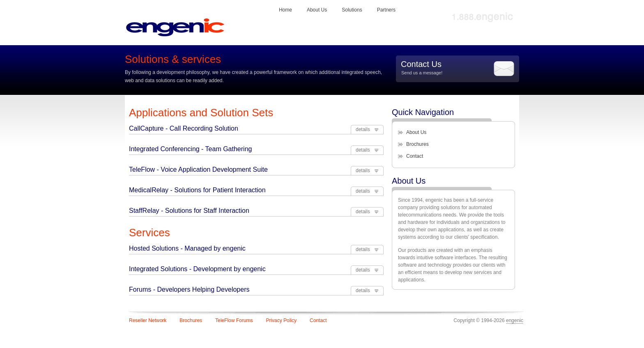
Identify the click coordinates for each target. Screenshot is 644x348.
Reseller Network (148, 320)
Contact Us (421, 64)
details (363, 129)
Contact (415, 156)
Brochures (417, 144)
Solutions (352, 10)
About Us (317, 10)
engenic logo (191, 31)
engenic (515, 320)
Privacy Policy (281, 320)
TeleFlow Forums (234, 320)
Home (285, 10)
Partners (386, 10)
